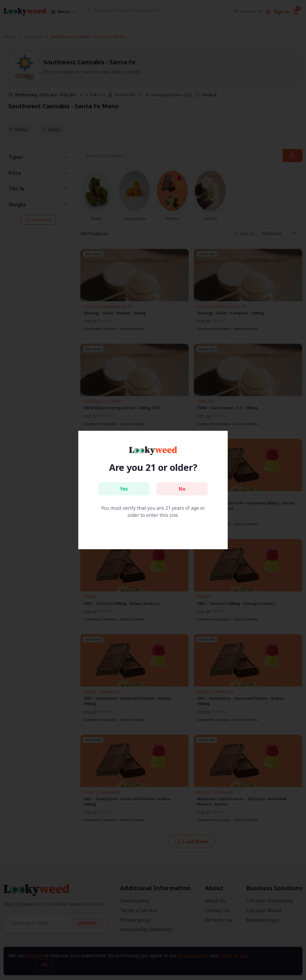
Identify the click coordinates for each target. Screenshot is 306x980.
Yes (124, 489)
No (182, 489)
